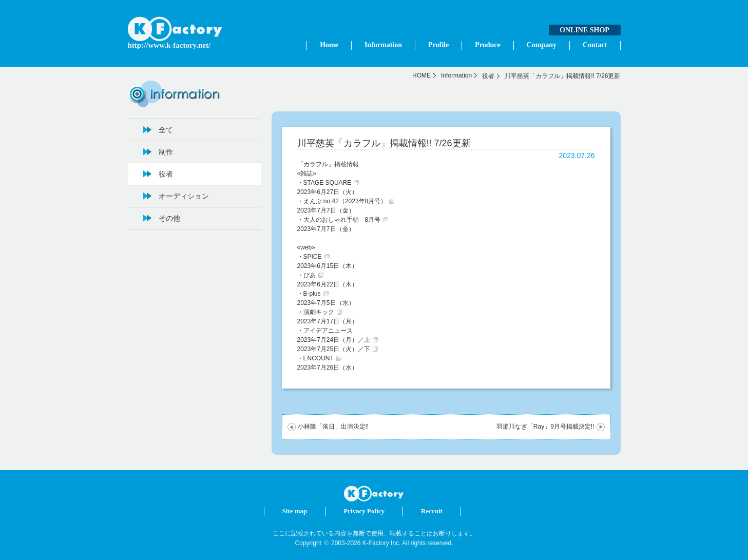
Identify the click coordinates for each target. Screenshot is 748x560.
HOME (421, 75)
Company (542, 45)
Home (329, 45)
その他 (169, 218)
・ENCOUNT (315, 358)
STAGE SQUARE (328, 183)
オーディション (184, 196)
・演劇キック (316, 312)
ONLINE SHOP (584, 30)
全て (166, 130)
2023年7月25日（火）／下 (334, 349)
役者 (488, 76)
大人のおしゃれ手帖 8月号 (342, 220)
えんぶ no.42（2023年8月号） (345, 201)
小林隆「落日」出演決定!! (333, 427)
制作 (166, 152)
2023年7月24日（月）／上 (334, 340)
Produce (488, 45)
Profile (438, 45)
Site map (295, 511)
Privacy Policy (364, 511)
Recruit (432, 511)
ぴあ (310, 275)
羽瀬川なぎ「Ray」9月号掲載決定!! (545, 427)
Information (383, 45)
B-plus (312, 294)
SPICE (313, 257)
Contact (595, 45)
